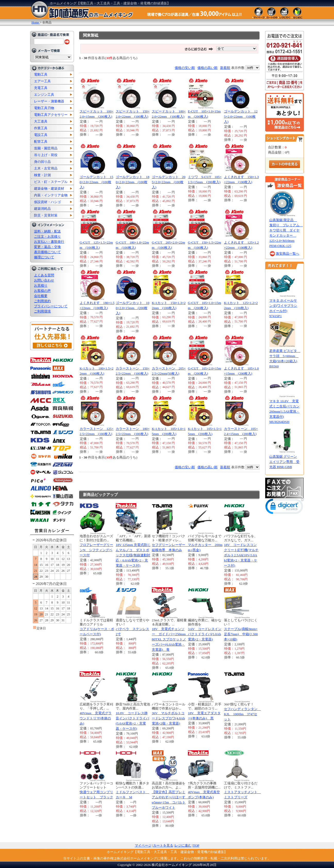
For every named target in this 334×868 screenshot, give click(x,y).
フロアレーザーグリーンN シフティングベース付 (96, 550)
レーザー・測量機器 (49, 101)
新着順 (225, 68)
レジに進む (183, 845)
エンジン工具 (44, 95)
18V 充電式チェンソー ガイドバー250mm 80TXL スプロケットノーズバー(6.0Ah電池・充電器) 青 (170, 639)
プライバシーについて (51, 306)
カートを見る (163, 845)
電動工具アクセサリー (51, 115)
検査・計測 (42, 175)
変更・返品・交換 (47, 247)
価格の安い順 (185, 68)
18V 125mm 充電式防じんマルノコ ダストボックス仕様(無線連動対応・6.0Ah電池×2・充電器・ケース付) (133, 555)
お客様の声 (42, 291)
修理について (44, 257)
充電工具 (41, 88)
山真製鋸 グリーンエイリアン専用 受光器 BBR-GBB (284, 462)
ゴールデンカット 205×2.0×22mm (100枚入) (169, 182)
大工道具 (41, 121)
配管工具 (41, 142)
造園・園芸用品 (46, 148)
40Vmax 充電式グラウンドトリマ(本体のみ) (96, 718)
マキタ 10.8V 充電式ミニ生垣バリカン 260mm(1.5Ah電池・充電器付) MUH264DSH (284, 411)
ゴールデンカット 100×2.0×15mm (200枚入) (132, 308)
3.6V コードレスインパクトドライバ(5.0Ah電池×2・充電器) (205, 634)
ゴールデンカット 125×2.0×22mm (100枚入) (241, 116)
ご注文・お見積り (47, 236)
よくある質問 (44, 275)
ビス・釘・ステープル (51, 182)
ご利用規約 (42, 301)
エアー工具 (42, 81)
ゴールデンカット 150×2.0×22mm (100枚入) (96, 182)
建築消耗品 (42, 209)
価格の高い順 (207, 68)
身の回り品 (42, 162)
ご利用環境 (42, 311)
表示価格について (47, 252)
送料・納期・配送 (47, 231)
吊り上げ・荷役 (46, 155)
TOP (196, 845)
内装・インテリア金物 (51, 195)
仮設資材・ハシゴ (47, 202)
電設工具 (41, 135)
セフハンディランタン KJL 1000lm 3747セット (242, 714)
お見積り (41, 286)
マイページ (143, 845)
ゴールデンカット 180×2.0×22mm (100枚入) (132, 182)
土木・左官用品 (46, 168)
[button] (285, 507)
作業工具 (41, 128)
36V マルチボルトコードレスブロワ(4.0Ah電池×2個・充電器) (168, 718)
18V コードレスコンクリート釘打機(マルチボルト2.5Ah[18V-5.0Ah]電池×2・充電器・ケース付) (241, 555)
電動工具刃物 (44, 108)
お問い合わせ (44, 280)
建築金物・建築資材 (49, 188)
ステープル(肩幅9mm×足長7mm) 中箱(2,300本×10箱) (241, 634)
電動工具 (41, 74)
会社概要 (41, 296)
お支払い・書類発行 (49, 242)
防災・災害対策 (46, 215)
